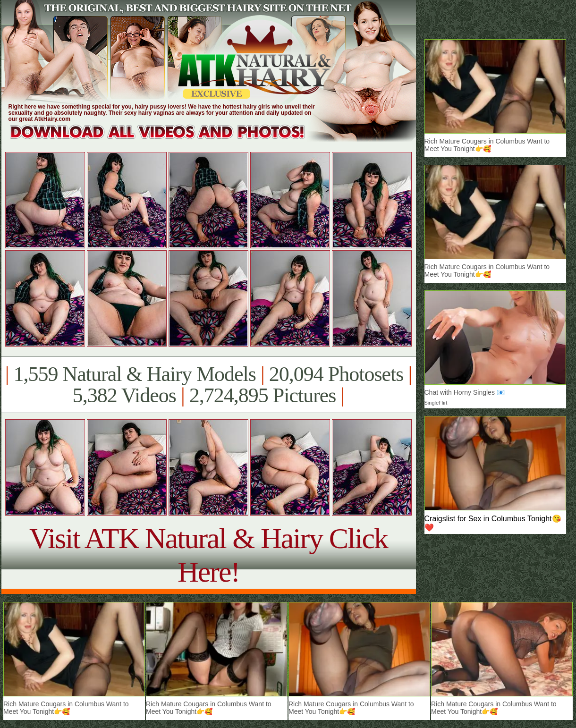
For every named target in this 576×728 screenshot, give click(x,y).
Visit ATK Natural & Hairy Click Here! (208, 555)
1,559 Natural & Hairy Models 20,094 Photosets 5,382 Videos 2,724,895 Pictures (208, 385)
